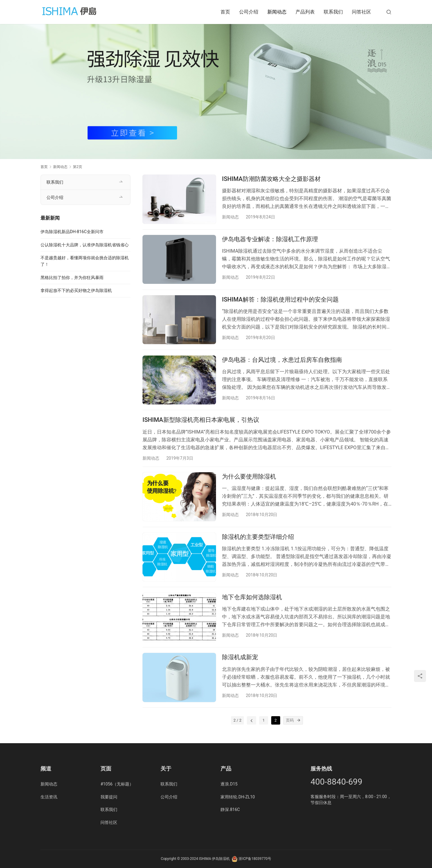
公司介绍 (249, 12)
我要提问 (109, 797)
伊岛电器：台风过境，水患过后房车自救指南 (282, 363)
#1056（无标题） (117, 784)
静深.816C (230, 809)
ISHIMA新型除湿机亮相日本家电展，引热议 (201, 424)
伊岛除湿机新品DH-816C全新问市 (72, 232)
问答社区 (361, 12)
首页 (225, 12)
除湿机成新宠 (240, 666)
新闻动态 (277, 12)
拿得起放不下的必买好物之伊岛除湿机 (76, 290)
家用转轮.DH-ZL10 (238, 797)
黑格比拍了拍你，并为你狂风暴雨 (72, 278)
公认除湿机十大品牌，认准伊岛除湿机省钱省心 (85, 245)
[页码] (299, 730)
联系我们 (333, 12)
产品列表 (305, 12)
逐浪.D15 (229, 784)
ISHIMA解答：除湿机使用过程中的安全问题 (280, 302)
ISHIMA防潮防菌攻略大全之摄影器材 (271, 179)
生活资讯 (49, 797)
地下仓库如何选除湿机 (252, 604)
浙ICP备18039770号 (255, 859)
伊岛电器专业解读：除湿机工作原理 (270, 240)
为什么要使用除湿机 (249, 482)
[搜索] (389, 12)
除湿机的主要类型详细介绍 (258, 543)
